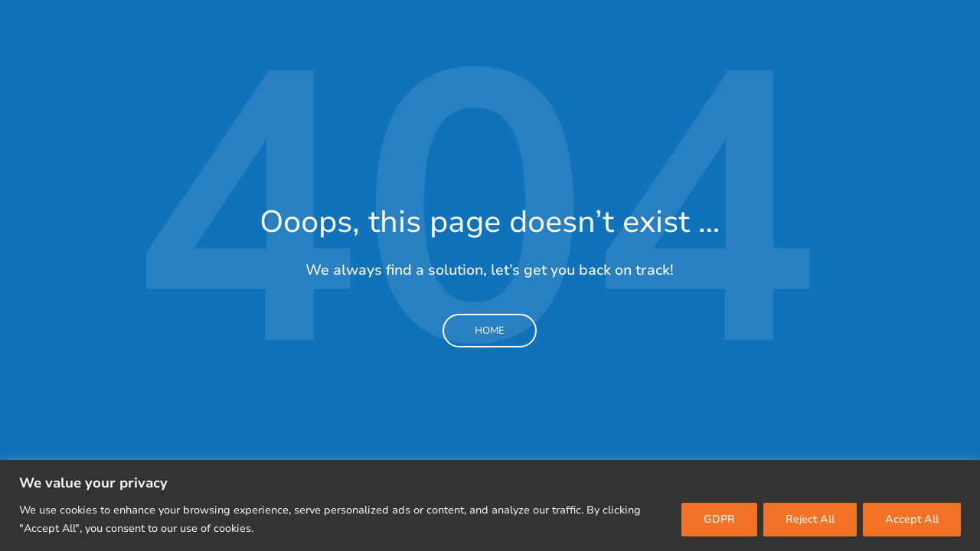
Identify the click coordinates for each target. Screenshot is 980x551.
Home (490, 331)
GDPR (719, 519)
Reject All (810, 519)
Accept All (912, 519)
